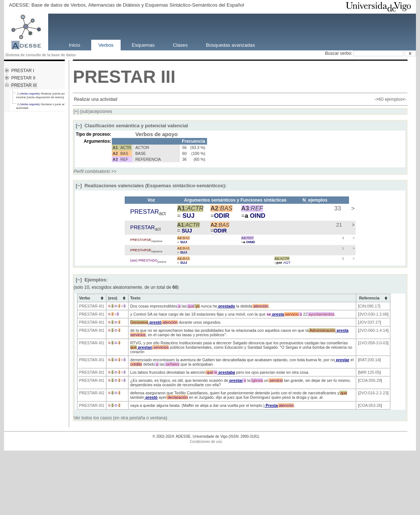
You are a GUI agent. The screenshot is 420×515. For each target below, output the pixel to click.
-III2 (101, 393)
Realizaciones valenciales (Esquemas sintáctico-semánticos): (151, 186)
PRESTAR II (23, 78)
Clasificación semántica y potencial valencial (132, 126)
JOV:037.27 (369, 322)
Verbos (106, 45)
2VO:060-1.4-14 (373, 330)
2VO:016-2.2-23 (373, 393)
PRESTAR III (24, 85)
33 (337, 208)
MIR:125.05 (369, 372)
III (168, 77)
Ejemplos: (92, 280)
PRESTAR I (22, 71)
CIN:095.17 (369, 306)
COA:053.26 (370, 405)
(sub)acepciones (93, 111)
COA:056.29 (370, 380)
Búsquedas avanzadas (230, 45)
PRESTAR (114, 77)
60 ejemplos (390, 99)
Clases (180, 45)
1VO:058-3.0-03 (373, 343)
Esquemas (143, 45)
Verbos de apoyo (156, 134)
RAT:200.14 (369, 360)
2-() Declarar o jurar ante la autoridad (43, 106)
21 (338, 225)
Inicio (74, 45)
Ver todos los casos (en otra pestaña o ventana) (120, 418)
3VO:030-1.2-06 (373, 314)
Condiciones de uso (206, 442)
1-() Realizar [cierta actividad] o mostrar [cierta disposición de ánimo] (46, 95)
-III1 (101, 306)
